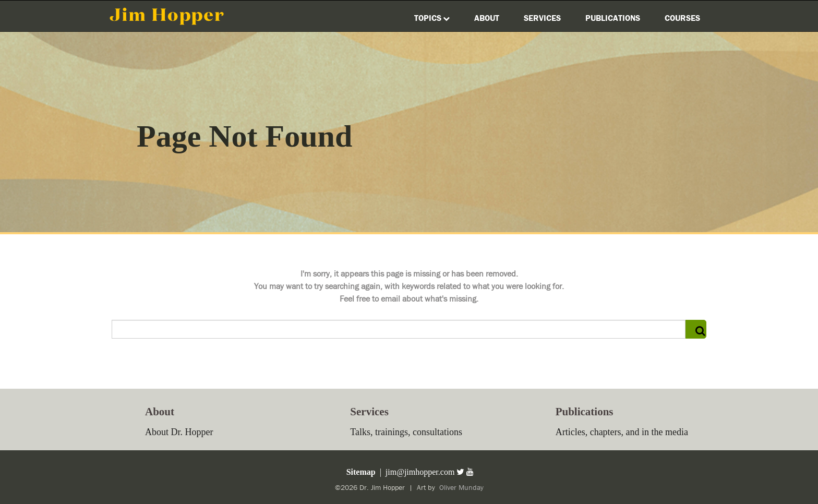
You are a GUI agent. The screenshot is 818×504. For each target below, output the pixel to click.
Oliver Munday (460, 488)
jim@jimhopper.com (420, 472)
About (487, 18)
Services (542, 18)
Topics (432, 18)
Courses (682, 18)
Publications (613, 18)
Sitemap (360, 472)
